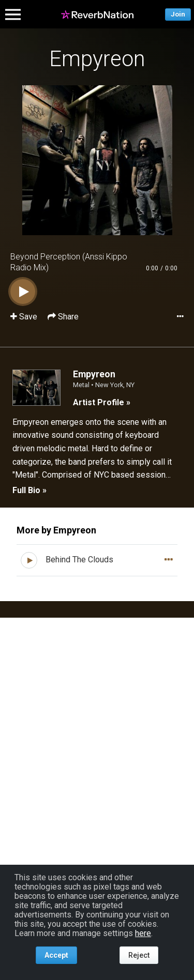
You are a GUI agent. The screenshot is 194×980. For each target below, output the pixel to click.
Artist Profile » (102, 402)
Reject (139, 955)
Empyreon (97, 59)
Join (178, 14)
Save (25, 317)
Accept (56, 955)
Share (63, 317)
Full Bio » (29, 490)
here (143, 933)
